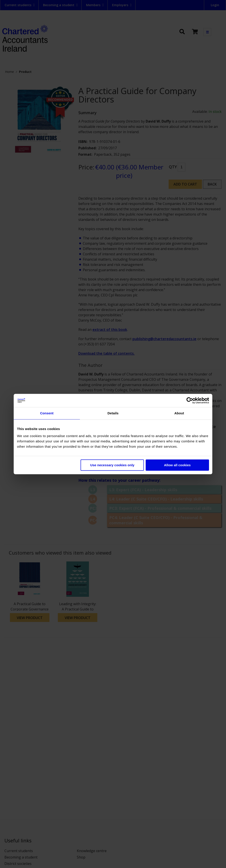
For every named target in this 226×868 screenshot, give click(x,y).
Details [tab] (113, 413)
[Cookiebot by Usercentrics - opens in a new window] (190, 400)
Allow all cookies (177, 465)
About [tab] (179, 413)
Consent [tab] (47, 413)
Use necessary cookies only (112, 465)
